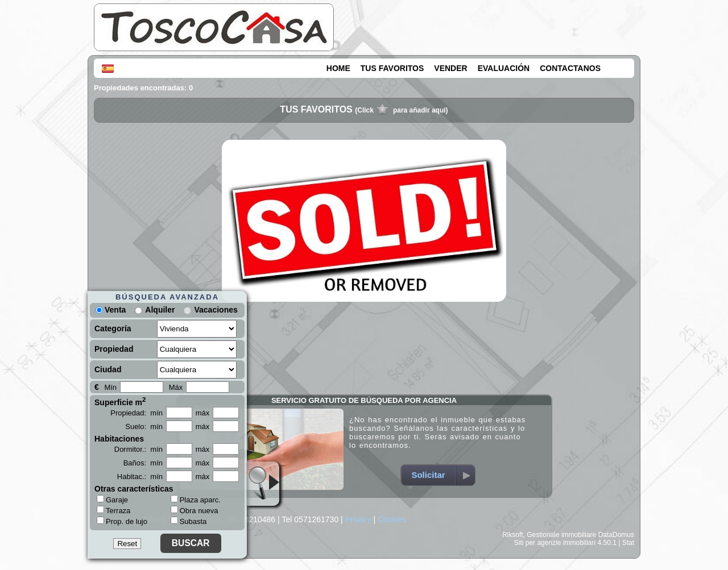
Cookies (392, 519)
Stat (628, 543)
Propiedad (114, 349)
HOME (338, 68)
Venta (111, 310)
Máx (176, 387)
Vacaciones (216, 310)
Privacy (358, 519)
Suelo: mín (144, 427)
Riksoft (513, 535)
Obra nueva (195, 511)
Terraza (113, 510)
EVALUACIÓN (504, 68)
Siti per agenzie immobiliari (555, 543)
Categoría (113, 328)
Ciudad (108, 369)
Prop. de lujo (122, 521)
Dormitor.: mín (138, 449)
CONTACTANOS (570, 68)
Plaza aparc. (196, 500)
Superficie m (120, 401)
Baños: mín (143, 463)
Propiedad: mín (136, 413)
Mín (110, 387)
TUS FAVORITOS (392, 68)
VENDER (450, 68)
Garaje (112, 500)
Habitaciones (119, 439)
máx (203, 413)
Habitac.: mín (140, 477)
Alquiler (160, 310)
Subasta (189, 521)
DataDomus (616, 535)
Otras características (134, 489)
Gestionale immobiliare (561, 535)
